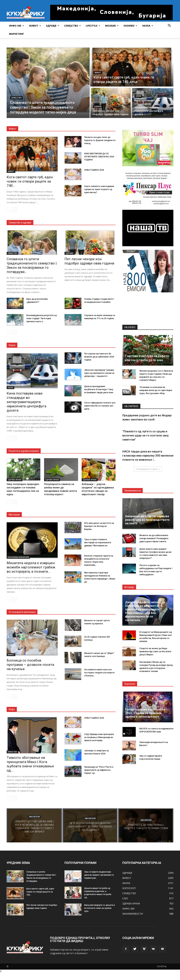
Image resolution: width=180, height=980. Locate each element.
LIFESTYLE (93, 26)
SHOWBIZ (130, 26)
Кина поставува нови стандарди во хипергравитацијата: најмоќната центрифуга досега (26, 402)
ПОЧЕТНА (162, 966)
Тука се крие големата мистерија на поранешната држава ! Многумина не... (98, 543)
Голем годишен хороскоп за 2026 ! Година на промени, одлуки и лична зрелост (145, 713)
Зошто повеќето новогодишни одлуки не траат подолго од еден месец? (99, 189)
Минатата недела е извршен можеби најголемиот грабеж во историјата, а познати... (31, 567)
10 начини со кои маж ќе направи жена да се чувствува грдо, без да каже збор (156, 390)
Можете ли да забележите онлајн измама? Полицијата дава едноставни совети (154, 538)
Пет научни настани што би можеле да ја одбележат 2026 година (99, 357)
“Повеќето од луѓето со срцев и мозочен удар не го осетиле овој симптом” (145, 435)
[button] (169, 26)
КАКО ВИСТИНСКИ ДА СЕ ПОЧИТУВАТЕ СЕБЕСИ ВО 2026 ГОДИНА (99, 157)
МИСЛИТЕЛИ (34, 817)
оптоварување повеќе (148, 469)
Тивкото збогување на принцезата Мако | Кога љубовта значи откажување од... (30, 764)
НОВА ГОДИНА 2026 (94, 170)
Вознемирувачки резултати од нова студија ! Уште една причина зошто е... (42, 318)
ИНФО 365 (17, 26)
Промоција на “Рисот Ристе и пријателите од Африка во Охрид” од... (99, 770)
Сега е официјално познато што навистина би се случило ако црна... (100, 406)
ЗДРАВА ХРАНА (15, 480)
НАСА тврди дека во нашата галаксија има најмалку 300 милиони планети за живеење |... (148, 456)
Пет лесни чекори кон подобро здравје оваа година (89, 261)
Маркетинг (17, 34)
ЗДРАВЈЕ (53, 26)
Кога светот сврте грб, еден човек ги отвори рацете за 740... (30, 181)
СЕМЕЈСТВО (72, 26)
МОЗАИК (112, 26)
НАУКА (148, 26)
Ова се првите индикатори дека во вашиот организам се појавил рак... (99, 875)
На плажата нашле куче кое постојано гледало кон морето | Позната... (99, 673)
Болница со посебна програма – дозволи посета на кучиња (30, 665)
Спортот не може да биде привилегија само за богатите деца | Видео (155, 651)
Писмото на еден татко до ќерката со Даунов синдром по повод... (100, 140)
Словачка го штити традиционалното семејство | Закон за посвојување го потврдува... (32, 265)
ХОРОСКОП (129, 888)
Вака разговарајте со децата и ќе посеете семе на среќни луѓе (100, 908)
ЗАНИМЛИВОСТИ (133, 914)
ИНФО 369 (12, 752)
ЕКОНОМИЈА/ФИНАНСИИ (18, 557)
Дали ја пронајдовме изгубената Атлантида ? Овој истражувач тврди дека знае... (99, 389)
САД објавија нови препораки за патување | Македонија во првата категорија (99, 737)
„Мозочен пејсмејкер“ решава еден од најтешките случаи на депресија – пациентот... (99, 373)
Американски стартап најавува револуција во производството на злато (147, 520)
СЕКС (125, 898)
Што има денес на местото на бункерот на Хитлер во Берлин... (99, 526)
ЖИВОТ (35, 26)
